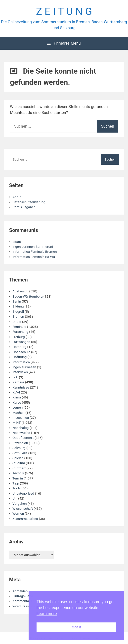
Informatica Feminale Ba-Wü (34, 257)
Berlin (17, 301)
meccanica (21, 418)
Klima (17, 397)
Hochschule (21, 352)
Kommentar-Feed (25, 601)
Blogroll (18, 311)
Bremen (18, 316)
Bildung (18, 306)
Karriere (18, 382)
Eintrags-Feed (23, 596)
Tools (17, 488)
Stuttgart (19, 468)
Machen (19, 413)
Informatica (21, 362)
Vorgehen (20, 504)
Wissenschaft (23, 508)
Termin (18, 478)
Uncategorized (23, 493)
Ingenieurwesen (24, 367)
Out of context (23, 438)
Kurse (17, 402)
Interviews (20, 372)
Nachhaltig (21, 428)
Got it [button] (76, 627)
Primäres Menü (64, 43)
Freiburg (19, 337)
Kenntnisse (21, 387)
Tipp (16, 483)
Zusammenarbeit (25, 519)
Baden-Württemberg (27, 296)
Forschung (20, 332)
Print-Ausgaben (24, 207)
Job (15, 377)
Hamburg (19, 347)
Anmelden (20, 591)
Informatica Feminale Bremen (35, 252)
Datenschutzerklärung (29, 202)
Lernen (18, 407)
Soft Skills (20, 453)
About (17, 197)
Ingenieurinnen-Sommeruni (33, 247)
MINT (17, 422)
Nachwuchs (21, 433)
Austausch (20, 291)
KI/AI (16, 392)
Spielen (18, 458)
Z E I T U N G (64, 11)
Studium (19, 463)
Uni (15, 498)
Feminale (19, 327)
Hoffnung (20, 357)
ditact (17, 242)
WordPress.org (24, 606)
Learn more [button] (47, 614)
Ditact (17, 322)
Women (18, 513)
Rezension (20, 443)
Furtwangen (21, 342)
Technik (18, 473)
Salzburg (19, 448)
